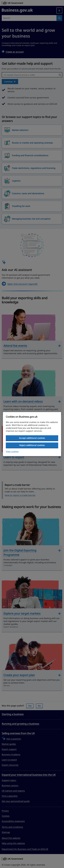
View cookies (12, 451)
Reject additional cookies (32, 445)
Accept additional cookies (32, 438)
